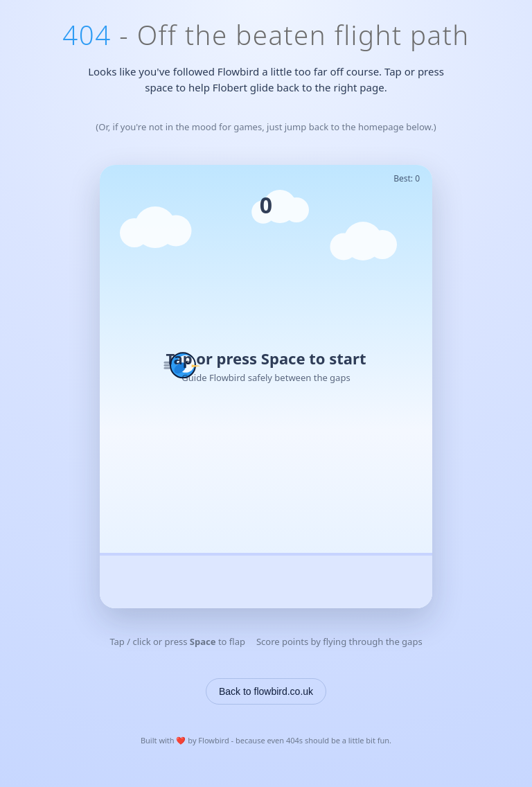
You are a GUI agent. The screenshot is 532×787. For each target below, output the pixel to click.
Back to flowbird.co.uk (266, 691)
